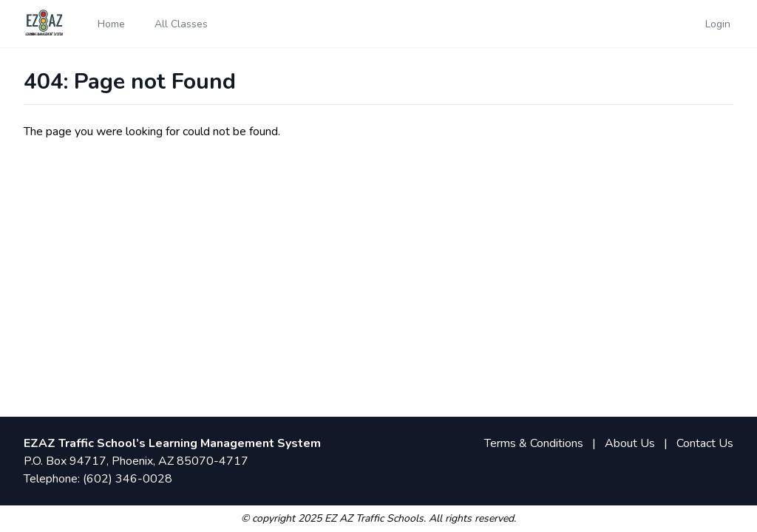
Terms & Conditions (534, 443)
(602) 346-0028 (128, 479)
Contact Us (705, 443)
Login (718, 24)
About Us (630, 443)
